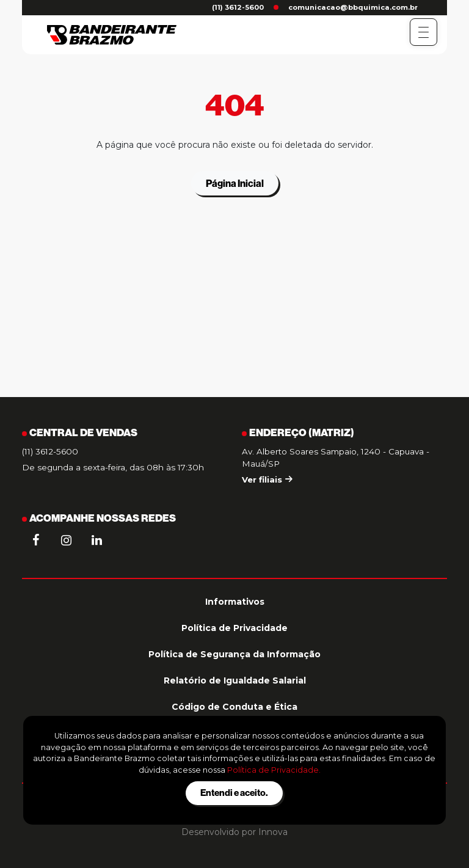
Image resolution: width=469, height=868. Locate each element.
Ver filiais (267, 480)
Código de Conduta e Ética (234, 707)
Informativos (235, 602)
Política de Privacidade (234, 628)
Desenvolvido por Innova (234, 832)
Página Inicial (235, 183)
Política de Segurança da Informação (234, 654)
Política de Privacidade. (274, 770)
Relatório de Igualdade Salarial (235, 680)
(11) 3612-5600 (238, 7)
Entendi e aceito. (234, 793)
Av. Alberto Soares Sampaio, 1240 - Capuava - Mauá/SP (336, 458)
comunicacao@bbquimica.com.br (353, 7)
